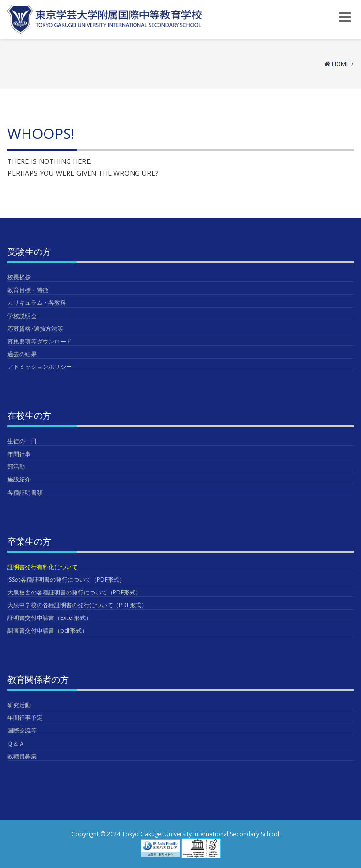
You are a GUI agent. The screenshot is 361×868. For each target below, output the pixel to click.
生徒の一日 (22, 441)
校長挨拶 (19, 277)
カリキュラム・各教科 (37, 303)
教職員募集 (22, 756)
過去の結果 (22, 354)
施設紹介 (19, 479)
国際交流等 (22, 730)
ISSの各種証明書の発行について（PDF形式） (66, 580)
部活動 (16, 467)
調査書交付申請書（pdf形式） (47, 630)
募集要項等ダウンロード (40, 341)
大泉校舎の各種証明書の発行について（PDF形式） (74, 592)
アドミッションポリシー (40, 367)
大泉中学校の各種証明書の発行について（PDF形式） (77, 605)
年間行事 (19, 454)
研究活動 (19, 705)
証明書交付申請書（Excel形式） (49, 618)
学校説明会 (22, 316)
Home (341, 64)
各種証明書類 (25, 492)
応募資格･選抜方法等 (35, 329)
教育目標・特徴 (28, 290)
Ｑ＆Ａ (16, 743)
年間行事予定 (25, 718)
